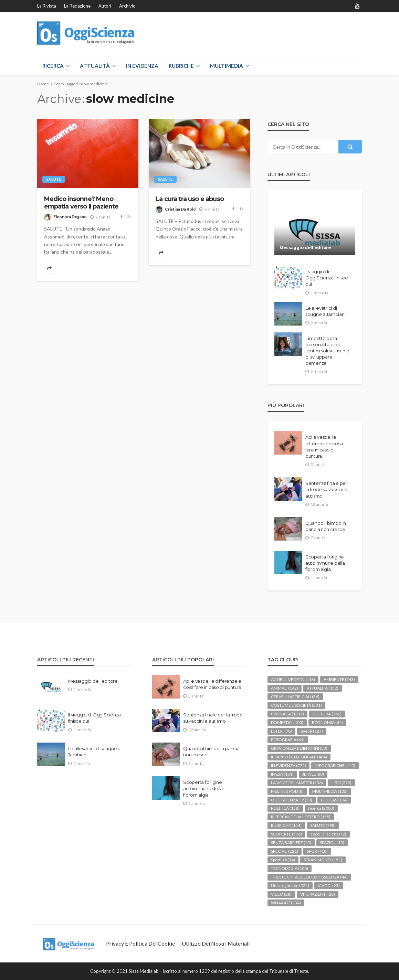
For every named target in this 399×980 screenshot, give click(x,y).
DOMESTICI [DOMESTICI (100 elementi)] (287, 722)
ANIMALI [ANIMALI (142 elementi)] (285, 688)
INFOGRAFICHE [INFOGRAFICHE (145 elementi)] (335, 765)
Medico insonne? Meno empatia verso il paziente (81, 203)
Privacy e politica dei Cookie (140, 943)
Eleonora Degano (70, 217)
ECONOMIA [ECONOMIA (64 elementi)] (327, 722)
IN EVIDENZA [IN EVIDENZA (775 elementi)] (288, 765)
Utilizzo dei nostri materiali (216, 943)
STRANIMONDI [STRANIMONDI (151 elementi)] (323, 860)
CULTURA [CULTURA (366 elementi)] (327, 714)
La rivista (47, 6)
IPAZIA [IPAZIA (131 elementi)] (282, 774)
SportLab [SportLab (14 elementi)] (283, 860)
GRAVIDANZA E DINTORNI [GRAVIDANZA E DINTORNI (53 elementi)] (299, 748)
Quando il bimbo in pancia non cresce (326, 526)
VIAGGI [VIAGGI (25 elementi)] (329, 886)
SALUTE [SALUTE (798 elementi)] (323, 825)
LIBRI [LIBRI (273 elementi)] (342, 783)
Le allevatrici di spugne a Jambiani (325, 311)
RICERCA (53, 66)
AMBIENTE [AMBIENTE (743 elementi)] (339, 679)
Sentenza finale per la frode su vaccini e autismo (326, 489)
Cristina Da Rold (180, 209)
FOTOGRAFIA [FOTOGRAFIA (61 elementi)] (288, 740)
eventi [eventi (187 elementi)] (312, 731)
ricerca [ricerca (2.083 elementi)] (321, 808)
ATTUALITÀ (95, 66)
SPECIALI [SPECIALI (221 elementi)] (285, 851)
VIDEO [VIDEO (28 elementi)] (281, 894)
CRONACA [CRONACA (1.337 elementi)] (287, 714)
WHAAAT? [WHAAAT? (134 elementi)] (286, 903)
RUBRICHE (181, 66)
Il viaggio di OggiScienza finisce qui (327, 278)
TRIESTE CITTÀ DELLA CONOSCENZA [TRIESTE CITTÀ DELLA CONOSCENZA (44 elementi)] (309, 877)
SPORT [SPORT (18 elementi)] (317, 851)
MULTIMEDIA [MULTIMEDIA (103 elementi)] (330, 791)
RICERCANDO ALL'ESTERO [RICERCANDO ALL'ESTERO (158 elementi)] (301, 817)
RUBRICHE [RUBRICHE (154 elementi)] (286, 825)
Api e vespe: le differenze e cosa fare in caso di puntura (324, 446)
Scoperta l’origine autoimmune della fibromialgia (325, 563)
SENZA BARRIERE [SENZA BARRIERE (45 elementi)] (291, 843)
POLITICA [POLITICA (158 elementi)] (285, 808)
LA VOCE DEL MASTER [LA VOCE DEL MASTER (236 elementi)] (297, 783)
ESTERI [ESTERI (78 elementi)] (281, 731)
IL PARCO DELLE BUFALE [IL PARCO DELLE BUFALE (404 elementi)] (299, 757)
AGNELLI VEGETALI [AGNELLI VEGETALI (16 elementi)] (293, 679)
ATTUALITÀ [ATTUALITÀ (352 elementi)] (323, 688)
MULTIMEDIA (227, 66)
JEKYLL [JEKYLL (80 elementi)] (313, 774)
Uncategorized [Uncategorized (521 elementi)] (290, 886)
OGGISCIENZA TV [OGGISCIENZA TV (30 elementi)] (292, 800)
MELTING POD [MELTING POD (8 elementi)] (287, 791)
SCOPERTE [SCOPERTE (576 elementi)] (286, 834)
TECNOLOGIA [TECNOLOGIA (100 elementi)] (290, 868)
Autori (105, 6)
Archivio (127, 6)
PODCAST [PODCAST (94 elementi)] (334, 800)
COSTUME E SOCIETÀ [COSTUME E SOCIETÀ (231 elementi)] (296, 705)
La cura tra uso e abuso (190, 199)
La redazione (77, 6)
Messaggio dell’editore (305, 248)
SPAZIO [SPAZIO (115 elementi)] (332, 843)
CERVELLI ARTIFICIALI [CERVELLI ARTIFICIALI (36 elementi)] (295, 697)
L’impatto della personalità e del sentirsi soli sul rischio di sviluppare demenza (327, 351)
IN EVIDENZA (142, 66)
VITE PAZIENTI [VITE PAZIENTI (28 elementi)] (318, 894)
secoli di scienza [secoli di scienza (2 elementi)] (328, 834)
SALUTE (54, 179)
